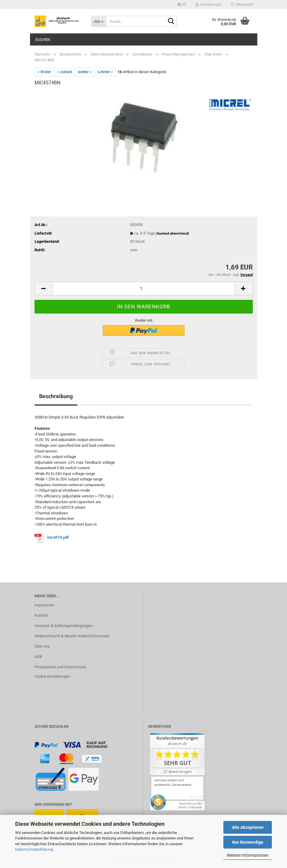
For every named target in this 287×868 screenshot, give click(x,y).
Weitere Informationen (248, 855)
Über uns (42, 646)
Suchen (43, 40)
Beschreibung (56, 396)
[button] (182, 5)
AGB (38, 657)
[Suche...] (98, 21)
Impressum (44, 605)
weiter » (85, 72)
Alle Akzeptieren (248, 827)
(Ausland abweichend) (172, 234)
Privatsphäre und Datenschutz (60, 667)
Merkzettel (242, 5)
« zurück (65, 72)
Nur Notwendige (248, 842)
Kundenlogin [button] (209, 5)
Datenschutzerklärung (34, 849)
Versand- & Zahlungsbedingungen (63, 626)
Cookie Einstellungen (52, 676)
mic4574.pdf (58, 537)
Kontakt (41, 615)
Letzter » (105, 72)
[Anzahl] (144, 288)
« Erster (44, 72)
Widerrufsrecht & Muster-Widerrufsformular (72, 636)
